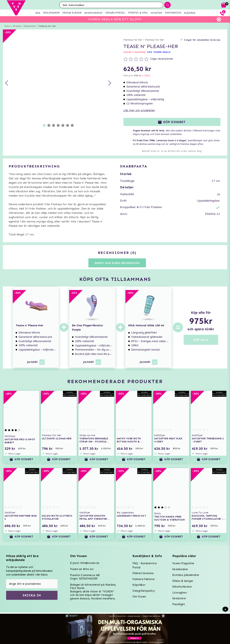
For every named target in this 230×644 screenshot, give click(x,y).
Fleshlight (179, 604)
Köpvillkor (139, 585)
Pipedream (30, 26)
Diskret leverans (143, 573)
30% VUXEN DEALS (159, 52)
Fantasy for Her (154, 40)
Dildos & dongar (183, 581)
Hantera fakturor (144, 579)
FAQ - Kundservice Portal (145, 565)
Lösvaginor (180, 593)
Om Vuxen (139, 597)
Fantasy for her (47, 26)
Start (7, 26)
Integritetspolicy (144, 591)
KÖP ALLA (201, 340)
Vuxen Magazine (183, 563)
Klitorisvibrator (182, 587)
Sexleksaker (180, 569)
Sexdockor (179, 598)
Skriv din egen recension (117, 263)
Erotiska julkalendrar (186, 575)
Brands (17, 26)
